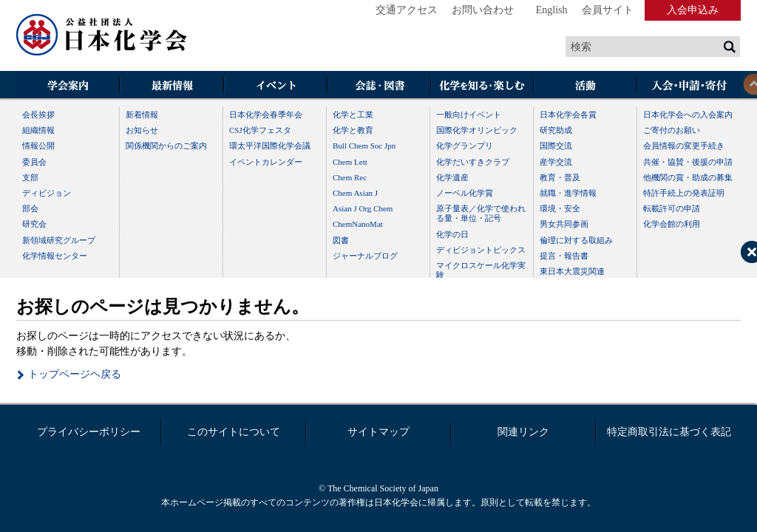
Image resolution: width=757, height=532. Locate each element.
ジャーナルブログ (365, 256)
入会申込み (693, 10)
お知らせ (142, 130)
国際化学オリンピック (477, 130)
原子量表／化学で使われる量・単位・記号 (481, 213)
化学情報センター (55, 256)
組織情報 (38, 130)
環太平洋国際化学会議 (270, 146)
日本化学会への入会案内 (688, 115)
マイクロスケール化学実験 (481, 270)
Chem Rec (350, 177)
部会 (30, 208)
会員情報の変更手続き (684, 146)
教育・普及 (560, 177)
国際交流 (556, 146)
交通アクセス (407, 10)
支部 (30, 177)
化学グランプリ (465, 146)
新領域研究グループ (59, 240)
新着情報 (142, 115)
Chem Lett (350, 162)
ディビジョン (47, 193)
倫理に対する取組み (576, 240)
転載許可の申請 (672, 208)
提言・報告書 (564, 256)
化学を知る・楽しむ (482, 86)
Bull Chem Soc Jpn (364, 146)
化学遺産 (452, 177)
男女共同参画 (564, 224)
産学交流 (556, 162)
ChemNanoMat (358, 224)
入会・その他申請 (689, 86)
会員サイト (608, 10)
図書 (341, 240)
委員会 (34, 162)
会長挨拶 (38, 115)
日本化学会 (102, 35)
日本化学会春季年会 (266, 115)
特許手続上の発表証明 (684, 193)
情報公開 (38, 146)
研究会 (34, 224)
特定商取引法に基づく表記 (669, 432)
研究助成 (556, 130)
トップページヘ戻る (75, 374)
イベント (275, 86)
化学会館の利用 (672, 224)
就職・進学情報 (568, 193)
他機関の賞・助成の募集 (688, 177)
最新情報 (172, 86)
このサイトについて (234, 432)
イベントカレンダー (266, 162)
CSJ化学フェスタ (260, 130)
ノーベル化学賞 (465, 193)
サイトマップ (378, 432)
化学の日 (452, 234)
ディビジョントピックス (481, 250)
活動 (585, 86)
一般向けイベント (469, 115)
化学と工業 (353, 115)
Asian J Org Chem (363, 208)
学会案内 (68, 86)
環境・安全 (560, 208)
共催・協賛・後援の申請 (688, 162)
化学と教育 (353, 130)
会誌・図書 (378, 86)
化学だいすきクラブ (473, 162)
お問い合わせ (483, 10)
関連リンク (523, 432)
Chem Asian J (355, 193)
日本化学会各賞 (568, 115)
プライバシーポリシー (89, 432)
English (552, 10)
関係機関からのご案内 (166, 146)
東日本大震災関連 (572, 271)
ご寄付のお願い (672, 130)
